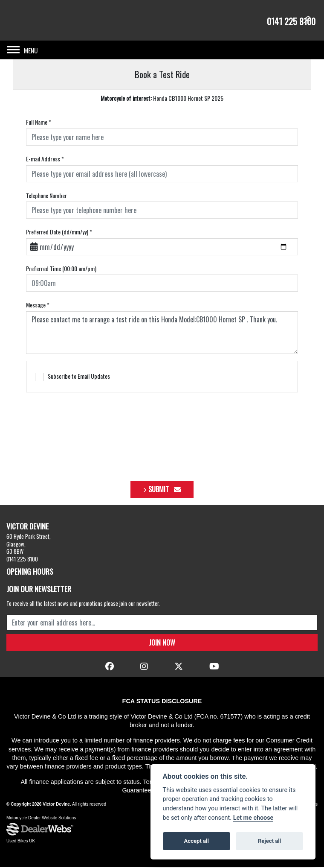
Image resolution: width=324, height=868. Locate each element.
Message (38, 306)
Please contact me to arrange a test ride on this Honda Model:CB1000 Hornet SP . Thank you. (162, 333)
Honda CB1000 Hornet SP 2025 (162, 99)
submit (165, 490)
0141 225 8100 (291, 21)
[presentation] (162, 434)
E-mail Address (45, 160)
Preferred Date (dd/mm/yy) (59, 233)
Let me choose (253, 818)
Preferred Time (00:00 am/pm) (61, 269)
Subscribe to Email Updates (72, 377)
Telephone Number (46, 196)
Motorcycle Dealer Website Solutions (41, 819)
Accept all (197, 841)
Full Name (39, 123)
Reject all (269, 841)
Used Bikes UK (21, 842)
